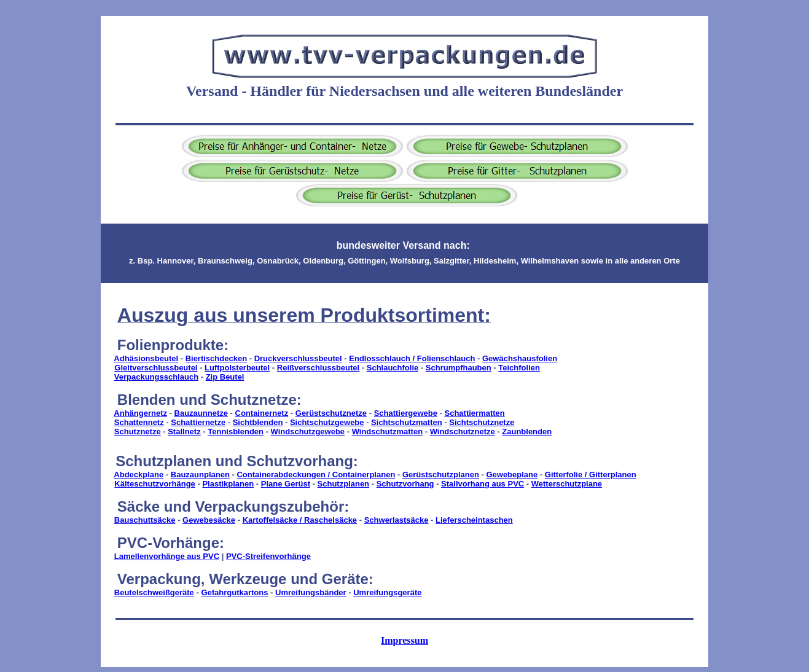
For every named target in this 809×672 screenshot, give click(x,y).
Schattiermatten (475, 413)
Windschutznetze (463, 432)
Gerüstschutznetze (331, 413)
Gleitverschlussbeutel (156, 368)
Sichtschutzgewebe (327, 422)
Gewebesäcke (209, 520)
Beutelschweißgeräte (154, 592)
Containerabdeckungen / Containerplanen (316, 475)
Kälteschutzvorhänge (154, 484)
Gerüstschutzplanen (441, 475)
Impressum (404, 640)
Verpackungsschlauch (156, 377)
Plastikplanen (228, 484)
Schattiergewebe (406, 413)
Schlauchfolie (393, 368)
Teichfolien (519, 368)
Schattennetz (139, 422)
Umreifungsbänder (311, 592)
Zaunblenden (527, 432)
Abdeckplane (139, 475)
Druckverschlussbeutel (298, 358)
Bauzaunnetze (201, 413)
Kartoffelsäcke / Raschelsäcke (300, 520)
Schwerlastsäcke (397, 520)
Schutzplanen (344, 484)
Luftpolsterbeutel (237, 368)
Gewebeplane (512, 475)
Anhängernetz (140, 413)
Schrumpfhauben (459, 368)
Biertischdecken (216, 358)
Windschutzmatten (387, 432)
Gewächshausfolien (520, 358)
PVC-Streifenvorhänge (268, 556)
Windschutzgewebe (308, 432)
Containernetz (262, 413)
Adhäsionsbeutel (146, 358)
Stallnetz (184, 432)
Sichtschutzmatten (407, 422)
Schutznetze (138, 432)
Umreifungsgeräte (387, 592)
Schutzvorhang (405, 484)
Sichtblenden (258, 422)
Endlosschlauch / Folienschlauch (412, 358)
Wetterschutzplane (567, 484)
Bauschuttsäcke (145, 520)
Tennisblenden (236, 432)
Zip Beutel (225, 377)
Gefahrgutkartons (234, 592)
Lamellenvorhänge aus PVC (167, 556)
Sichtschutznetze (482, 422)
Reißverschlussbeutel (318, 368)
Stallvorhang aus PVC (483, 484)
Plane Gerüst (286, 484)
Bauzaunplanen (200, 475)
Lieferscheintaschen (474, 520)
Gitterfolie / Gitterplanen (591, 475)
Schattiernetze (198, 422)
